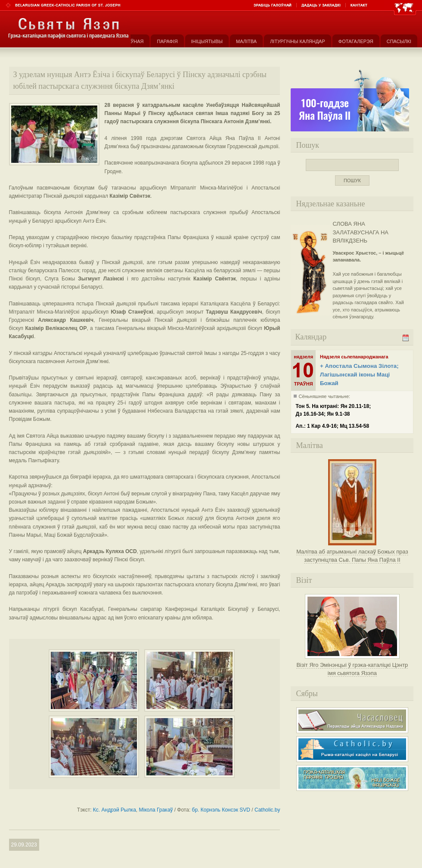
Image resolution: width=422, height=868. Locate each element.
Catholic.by (267, 810)
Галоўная (131, 41)
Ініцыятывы (207, 41)
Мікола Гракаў (156, 810)
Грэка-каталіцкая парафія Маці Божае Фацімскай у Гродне (352, 778)
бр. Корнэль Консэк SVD (221, 810)
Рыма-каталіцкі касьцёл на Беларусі (352, 749)
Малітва (246, 41)
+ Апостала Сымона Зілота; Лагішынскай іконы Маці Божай (359, 375)
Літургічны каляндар (298, 41)
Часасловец (352, 720)
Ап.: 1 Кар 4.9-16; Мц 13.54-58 (332, 426)
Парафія (167, 41)
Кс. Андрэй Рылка (115, 810)
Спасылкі (399, 41)
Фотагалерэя (356, 41)
